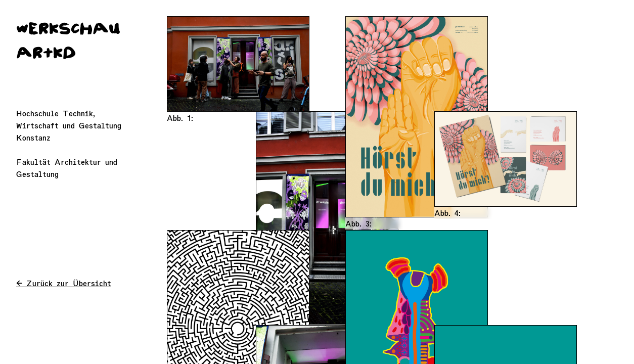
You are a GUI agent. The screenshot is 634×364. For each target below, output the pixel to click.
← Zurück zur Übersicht (64, 283)
